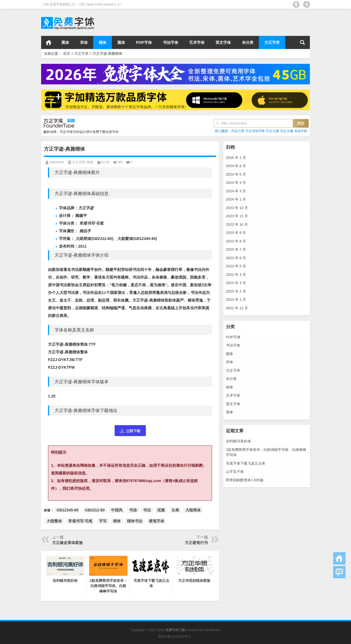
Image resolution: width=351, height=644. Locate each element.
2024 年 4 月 (236, 183)
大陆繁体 (54, 521)
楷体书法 (135, 521)
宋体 (84, 42)
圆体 (121, 42)
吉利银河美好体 (238, 441)
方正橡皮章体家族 (67, 543)
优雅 (161, 510)
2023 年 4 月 (236, 275)
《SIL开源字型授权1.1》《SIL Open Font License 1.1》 (82, 4)
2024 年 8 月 (236, 166)
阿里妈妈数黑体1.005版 (245, 480)
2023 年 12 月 (237, 208)
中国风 (117, 510)
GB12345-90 (67, 510)
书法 (147, 510)
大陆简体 (193, 510)
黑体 (65, 42)
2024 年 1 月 (236, 199)
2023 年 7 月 (236, 249)
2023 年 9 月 (236, 233)
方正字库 (272, 42)
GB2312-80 (95, 510)
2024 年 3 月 (236, 191)
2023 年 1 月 (236, 300)
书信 (133, 510)
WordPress (212, 630)
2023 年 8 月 (236, 241)
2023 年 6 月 (236, 258)
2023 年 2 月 (236, 291)
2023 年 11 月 (237, 216)
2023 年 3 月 (236, 283)
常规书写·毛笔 (80, 521)
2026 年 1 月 (236, 158)
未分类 (248, 42)
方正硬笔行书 (196, 543)
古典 (175, 510)
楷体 (103, 42)
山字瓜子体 (235, 472)
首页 (49, 42)
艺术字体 (197, 42)
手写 (103, 521)
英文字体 (223, 42)
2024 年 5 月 (236, 174)
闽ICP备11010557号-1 (175, 637)
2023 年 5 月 (236, 266)
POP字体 (144, 42)
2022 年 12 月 (237, 308)
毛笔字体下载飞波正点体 (246, 463)
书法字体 (171, 42)
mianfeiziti (57, 162)
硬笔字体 (157, 521)
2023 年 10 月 (237, 224)
